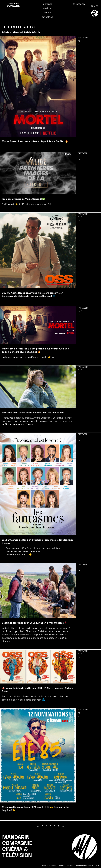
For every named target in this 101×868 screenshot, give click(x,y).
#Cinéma (7, 32)
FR (92, 6)
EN (97, 6)
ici (20, 204)
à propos (47, 4)
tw (84, 4)
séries (47, 13)
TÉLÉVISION (17, 855)
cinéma (47, 8)
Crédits (62, 865)
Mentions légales (49, 865)
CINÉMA (12, 849)
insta (79, 4)
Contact (70, 865)
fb (74, 4)
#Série (27, 32)
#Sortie (36, 32)
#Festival (18, 32)
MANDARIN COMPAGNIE (13, 5)
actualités (47, 17)
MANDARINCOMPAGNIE (17, 840)
